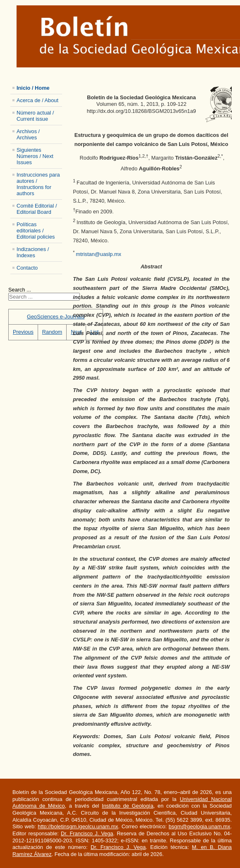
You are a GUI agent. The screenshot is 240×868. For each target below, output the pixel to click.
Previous (23, 332)
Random (52, 332)
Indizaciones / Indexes (33, 252)
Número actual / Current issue (35, 116)
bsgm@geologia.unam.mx (200, 826)
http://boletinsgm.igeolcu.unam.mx (78, 826)
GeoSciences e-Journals (56, 317)
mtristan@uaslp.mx (98, 255)
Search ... (20, 290)
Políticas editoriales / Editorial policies (36, 231)
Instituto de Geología (127, 806)
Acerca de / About (37, 100)
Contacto (27, 268)
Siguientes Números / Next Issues (35, 156)
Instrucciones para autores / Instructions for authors (38, 184)
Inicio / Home (33, 88)
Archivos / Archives (28, 134)
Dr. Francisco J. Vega (87, 833)
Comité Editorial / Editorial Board (37, 209)
